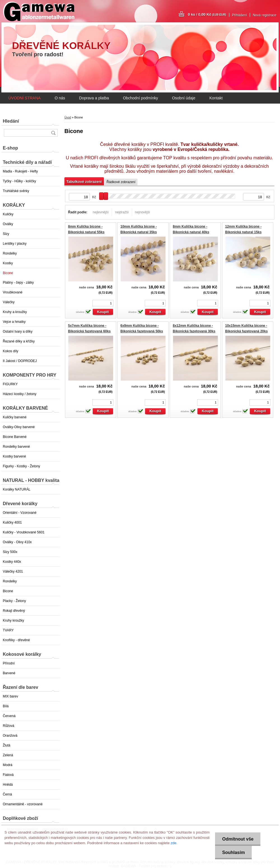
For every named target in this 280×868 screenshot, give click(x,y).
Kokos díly (11, 351)
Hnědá (8, 785)
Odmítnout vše (238, 839)
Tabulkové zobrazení (84, 182)
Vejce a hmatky (14, 322)
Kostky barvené (14, 456)
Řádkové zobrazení (121, 182)
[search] (53, 133)
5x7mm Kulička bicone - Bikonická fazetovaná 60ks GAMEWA (89, 331)
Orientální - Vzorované (20, 513)
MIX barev (11, 696)
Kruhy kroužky (13, 620)
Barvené (9, 673)
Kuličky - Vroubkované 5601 (24, 532)
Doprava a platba (94, 98)
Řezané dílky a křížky (19, 341)
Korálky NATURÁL (17, 489)
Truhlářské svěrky (16, 191)
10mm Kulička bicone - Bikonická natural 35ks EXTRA (139, 232)
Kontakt (216, 98)
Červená (9, 716)
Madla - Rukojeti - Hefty (20, 171)
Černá (7, 794)
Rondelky (10, 253)
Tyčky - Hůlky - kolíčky (19, 181)
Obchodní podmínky (140, 98)
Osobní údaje (184, 98)
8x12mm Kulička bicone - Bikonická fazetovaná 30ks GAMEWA (194, 331)
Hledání (11, 121)
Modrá (8, 765)
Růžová (9, 726)
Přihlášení (240, 15)
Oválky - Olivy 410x (17, 542)
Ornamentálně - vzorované (23, 804)
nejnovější (143, 212)
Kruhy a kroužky (15, 312)
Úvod (68, 117)
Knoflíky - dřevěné (16, 640)
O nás (60, 98)
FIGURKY (10, 384)
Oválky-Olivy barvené (19, 427)
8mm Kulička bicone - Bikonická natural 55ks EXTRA (86, 232)
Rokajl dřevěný (14, 611)
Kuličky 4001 (12, 522)
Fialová (8, 775)
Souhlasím (233, 852)
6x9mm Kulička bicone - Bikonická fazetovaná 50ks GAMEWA (142, 331)
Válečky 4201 (13, 571)
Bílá (6, 706)
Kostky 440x (12, 562)
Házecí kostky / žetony (20, 394)
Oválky (8, 224)
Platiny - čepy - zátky (18, 283)
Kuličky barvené (15, 417)
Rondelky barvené (16, 447)
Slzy (6, 234)
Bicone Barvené (15, 437)
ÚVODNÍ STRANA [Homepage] (25, 98)
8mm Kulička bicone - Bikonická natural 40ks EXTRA (191, 232)
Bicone (8, 273)
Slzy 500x (10, 552)
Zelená (8, 755)
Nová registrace (265, 15)
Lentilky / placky (15, 244)
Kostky (8, 263)
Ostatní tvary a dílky (18, 332)
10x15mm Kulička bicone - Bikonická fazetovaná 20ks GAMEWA (246, 331)
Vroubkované (13, 292)
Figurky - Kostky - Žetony (21, 466)
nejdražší (122, 212)
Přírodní (9, 663)
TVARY (8, 630)
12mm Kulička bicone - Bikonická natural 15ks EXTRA (243, 232)
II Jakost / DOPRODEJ (20, 361)
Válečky (9, 302)
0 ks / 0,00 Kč (207, 14)
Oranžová (10, 736)
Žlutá (7, 745)
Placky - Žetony (14, 601)
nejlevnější (101, 212)
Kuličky (8, 214)
